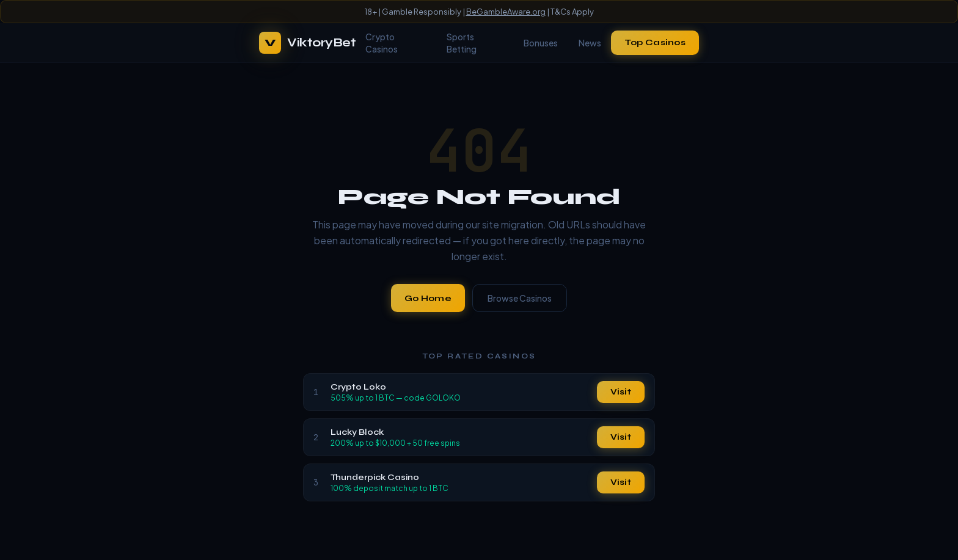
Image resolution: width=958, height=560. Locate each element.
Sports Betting (462, 43)
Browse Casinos (520, 298)
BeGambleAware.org (506, 12)
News (590, 43)
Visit (621, 392)
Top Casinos (655, 42)
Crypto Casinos (382, 43)
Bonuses (541, 43)
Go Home (428, 298)
